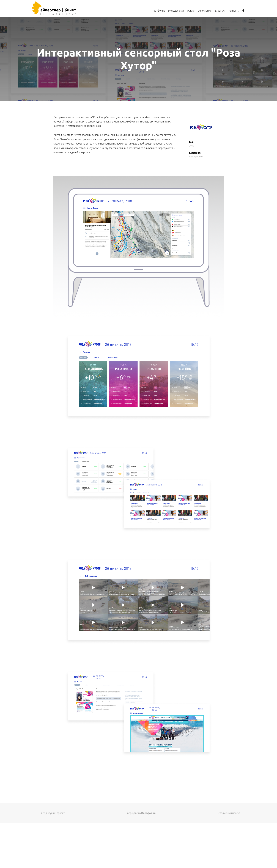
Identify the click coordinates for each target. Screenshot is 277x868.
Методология (176, 11)
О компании (205, 11)
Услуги (191, 11)
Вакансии (220, 11)
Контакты (234, 11)
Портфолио (158, 11)
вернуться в (141, 813)
